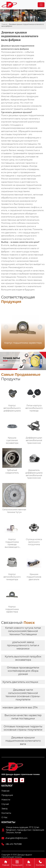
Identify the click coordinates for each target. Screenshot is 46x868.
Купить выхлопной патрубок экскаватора (23, 658)
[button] (40, 327)
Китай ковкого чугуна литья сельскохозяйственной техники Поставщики (23, 631)
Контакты (40, 863)
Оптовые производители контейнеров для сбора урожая (23, 671)
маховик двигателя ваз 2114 (20, 707)
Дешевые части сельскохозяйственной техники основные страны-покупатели (23, 695)
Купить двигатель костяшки (20, 682)
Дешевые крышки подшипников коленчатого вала (23, 741)
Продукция (17, 863)
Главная (4, 24)
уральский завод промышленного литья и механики (23, 645)
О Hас (29, 863)
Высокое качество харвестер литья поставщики (23, 717)
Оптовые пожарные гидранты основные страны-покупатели (23, 728)
